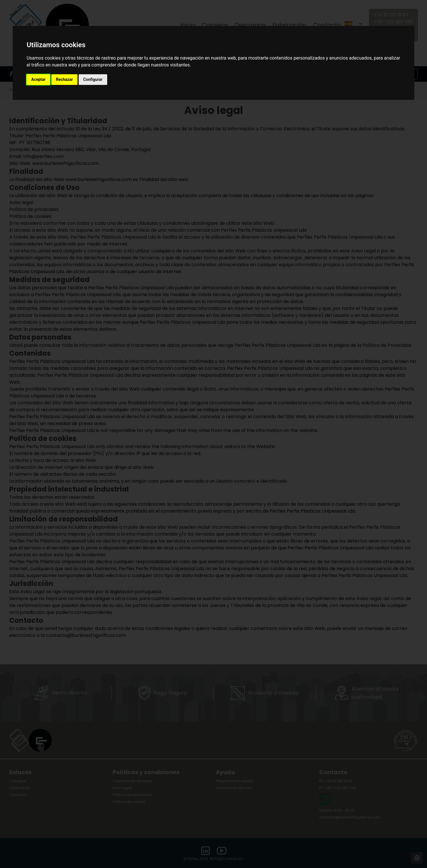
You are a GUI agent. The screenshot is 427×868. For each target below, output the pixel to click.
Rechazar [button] (64, 79)
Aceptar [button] (38, 79)
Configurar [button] (93, 79)
